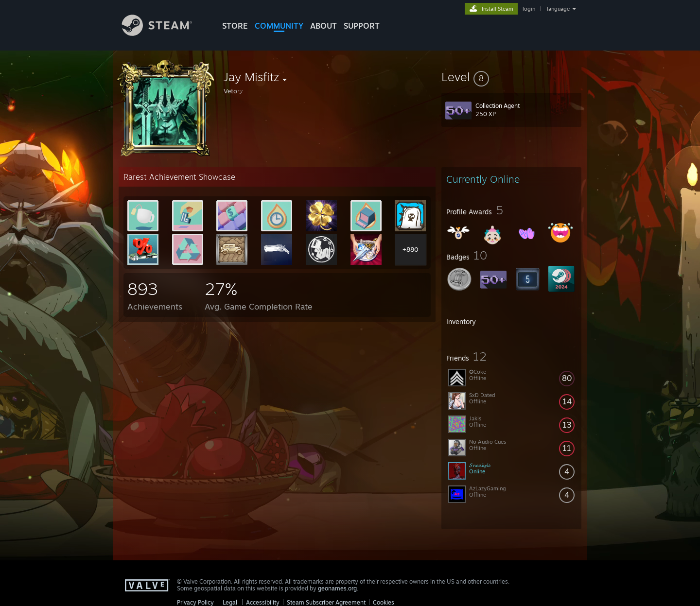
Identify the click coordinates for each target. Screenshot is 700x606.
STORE (235, 26)
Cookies (384, 602)
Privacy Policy (195, 602)
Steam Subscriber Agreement (326, 602)
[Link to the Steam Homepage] (164, 33)
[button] (511, 77)
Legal (230, 602)
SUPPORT (362, 26)
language (558, 9)
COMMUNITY (279, 26)
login (529, 9)
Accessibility (263, 602)
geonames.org (337, 588)
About (324, 26)
